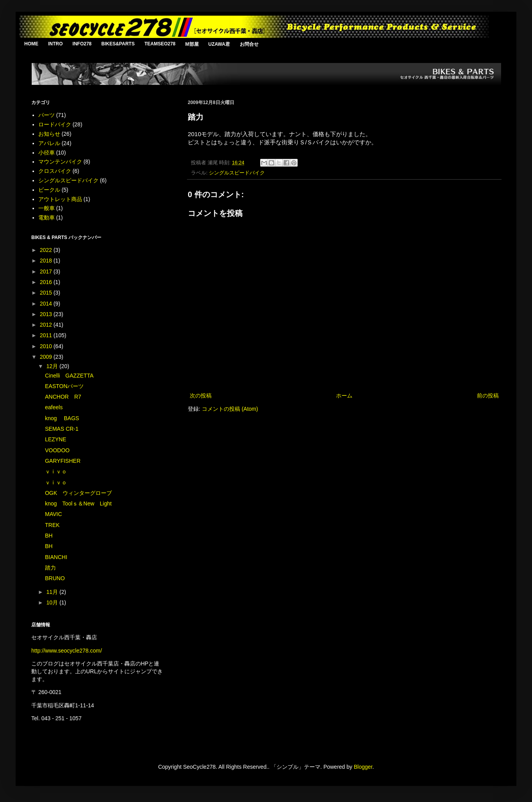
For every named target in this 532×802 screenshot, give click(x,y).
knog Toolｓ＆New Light (78, 503)
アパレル (49, 143)
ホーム (344, 396)
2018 (47, 261)
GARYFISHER (63, 461)
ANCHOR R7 (63, 397)
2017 (47, 272)
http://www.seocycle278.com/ (67, 651)
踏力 (50, 568)
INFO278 (82, 44)
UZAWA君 (219, 44)
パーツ (47, 115)
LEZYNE (56, 439)
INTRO (55, 44)
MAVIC (53, 514)
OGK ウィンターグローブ (78, 493)
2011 (47, 335)
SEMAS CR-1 (62, 429)
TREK (52, 525)
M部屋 (192, 44)
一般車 (47, 208)
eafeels (54, 407)
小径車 (47, 153)
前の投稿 (488, 396)
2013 (47, 314)
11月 (53, 592)
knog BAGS (62, 418)
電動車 (47, 218)
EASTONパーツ (64, 386)
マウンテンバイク (60, 162)
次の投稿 (201, 396)
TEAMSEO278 (160, 44)
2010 (47, 346)
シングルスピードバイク (237, 173)
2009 (47, 357)
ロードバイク (55, 124)
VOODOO (57, 450)
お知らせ (49, 134)
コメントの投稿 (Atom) (230, 409)
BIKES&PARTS (118, 44)
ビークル (49, 190)
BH (49, 536)
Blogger (363, 767)
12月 (53, 366)
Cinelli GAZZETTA (69, 376)
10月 (53, 602)
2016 (47, 282)
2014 (47, 304)
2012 (47, 325)
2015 (47, 293)
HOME (31, 44)
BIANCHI (56, 557)
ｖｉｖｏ (56, 471)
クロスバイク (55, 171)
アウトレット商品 (60, 199)
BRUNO (55, 578)
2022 (47, 250)
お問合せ (249, 44)
